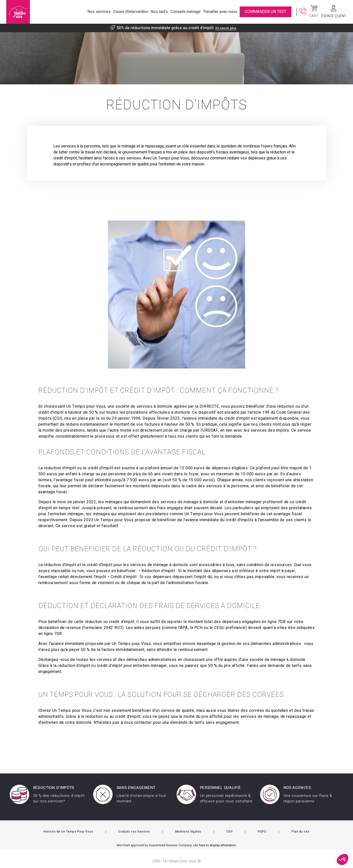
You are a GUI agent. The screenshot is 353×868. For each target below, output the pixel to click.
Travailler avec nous (220, 12)
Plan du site (300, 827)
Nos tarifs (159, 12)
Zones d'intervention (131, 12)
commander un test (266, 12)
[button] (343, 860)
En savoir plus (226, 28)
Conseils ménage (185, 12)
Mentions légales (188, 827)
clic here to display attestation (215, 840)
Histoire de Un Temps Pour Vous (68, 827)
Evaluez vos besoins (134, 827)
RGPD (262, 827)
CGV (230, 827)
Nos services (99, 12)
